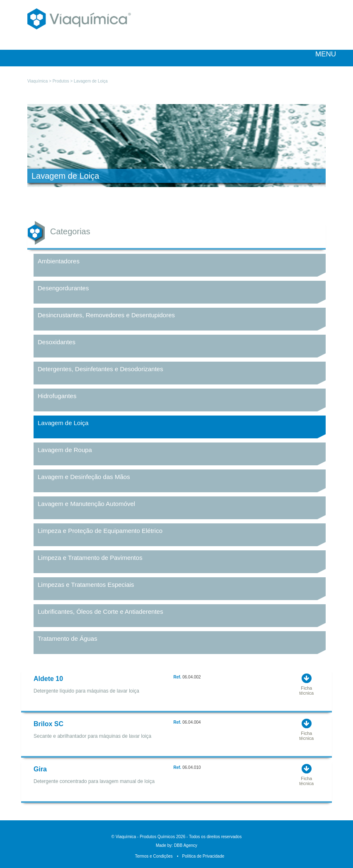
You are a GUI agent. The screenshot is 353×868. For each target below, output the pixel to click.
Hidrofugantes (57, 396)
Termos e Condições (154, 856)
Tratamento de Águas (68, 638)
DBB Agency (186, 845)
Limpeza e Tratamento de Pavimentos (90, 558)
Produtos (61, 81)
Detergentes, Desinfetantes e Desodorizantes (100, 369)
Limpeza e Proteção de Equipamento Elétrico (100, 531)
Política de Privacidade (201, 856)
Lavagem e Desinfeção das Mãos (84, 477)
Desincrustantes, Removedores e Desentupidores (106, 315)
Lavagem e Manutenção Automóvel (86, 504)
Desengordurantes (63, 288)
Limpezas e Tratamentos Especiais (86, 585)
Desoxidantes (57, 342)
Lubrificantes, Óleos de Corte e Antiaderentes (100, 611)
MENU (321, 54)
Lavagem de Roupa (65, 450)
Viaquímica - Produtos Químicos (79, 23)
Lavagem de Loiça (63, 423)
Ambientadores (59, 261)
